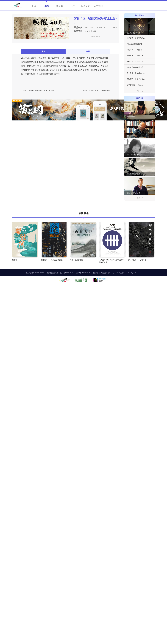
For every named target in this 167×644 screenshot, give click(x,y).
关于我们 (98, 6)
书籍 (72, 6)
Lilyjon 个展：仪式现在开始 (100, 90)
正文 (43, 51)
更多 (140, 91)
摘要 (88, 51)
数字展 (60, 6)
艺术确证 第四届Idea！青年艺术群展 (41, 90)
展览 (47, 6)
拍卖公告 (85, 6)
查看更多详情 (95, 36)
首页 (34, 6)
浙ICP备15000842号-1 (83, 273)
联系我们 (104, 273)
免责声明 (95, 273)
